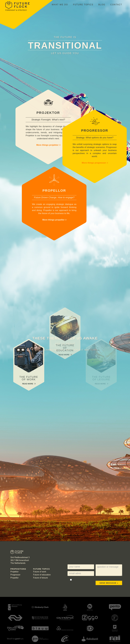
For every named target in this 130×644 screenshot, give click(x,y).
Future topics (83, 5)
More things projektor (48, 145)
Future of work (40, 572)
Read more (29, 384)
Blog (102, 5)
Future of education (42, 575)
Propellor (14, 578)
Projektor (14, 572)
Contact (116, 5)
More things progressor (95, 163)
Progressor (15, 575)
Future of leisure (40, 578)
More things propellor (55, 220)
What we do (60, 5)
